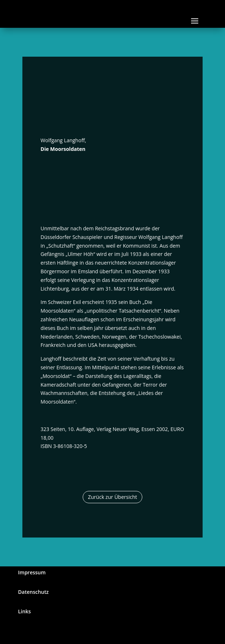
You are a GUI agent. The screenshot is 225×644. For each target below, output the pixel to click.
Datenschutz (33, 592)
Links (24, 611)
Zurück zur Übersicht (113, 497)
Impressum (32, 572)
